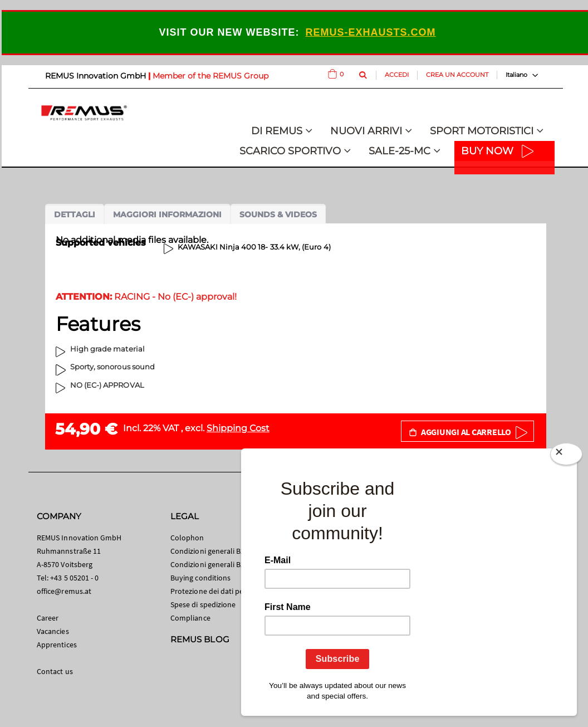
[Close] (566, 456)
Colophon (187, 538)
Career (48, 618)
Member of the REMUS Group (210, 76)
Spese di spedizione (203, 604)
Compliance (190, 618)
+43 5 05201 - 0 (74, 578)
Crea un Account (457, 75)
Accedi (397, 75)
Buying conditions (200, 578)
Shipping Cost (238, 428)
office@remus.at (64, 591)
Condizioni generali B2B (210, 564)
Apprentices (57, 645)
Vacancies (53, 631)
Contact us (55, 671)
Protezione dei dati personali (219, 591)
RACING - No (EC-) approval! (146, 297)
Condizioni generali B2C (210, 551)
